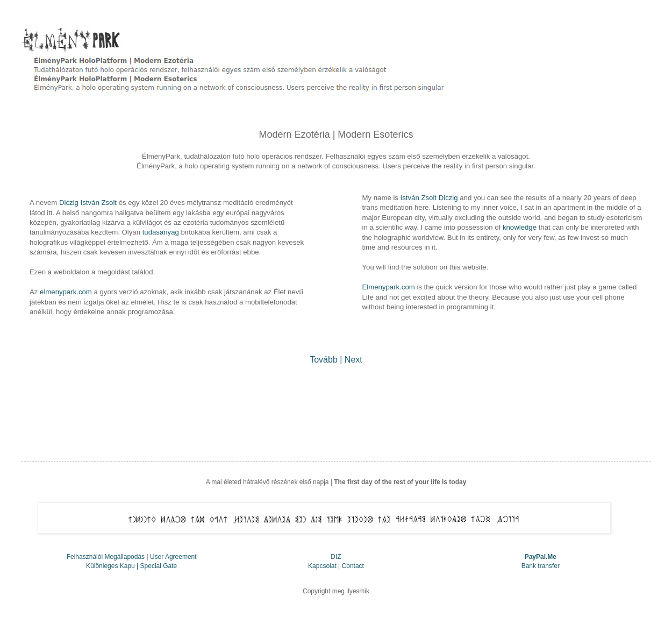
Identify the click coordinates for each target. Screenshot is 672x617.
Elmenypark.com (389, 287)
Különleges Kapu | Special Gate (131, 566)
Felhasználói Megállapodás (106, 557)
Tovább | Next (336, 360)
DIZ (336, 557)
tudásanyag (161, 232)
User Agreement (173, 557)
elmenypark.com (66, 292)
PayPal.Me (541, 557)
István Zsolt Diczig (429, 198)
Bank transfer (541, 566)
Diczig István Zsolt (88, 203)
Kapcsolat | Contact (336, 566)
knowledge (520, 227)
